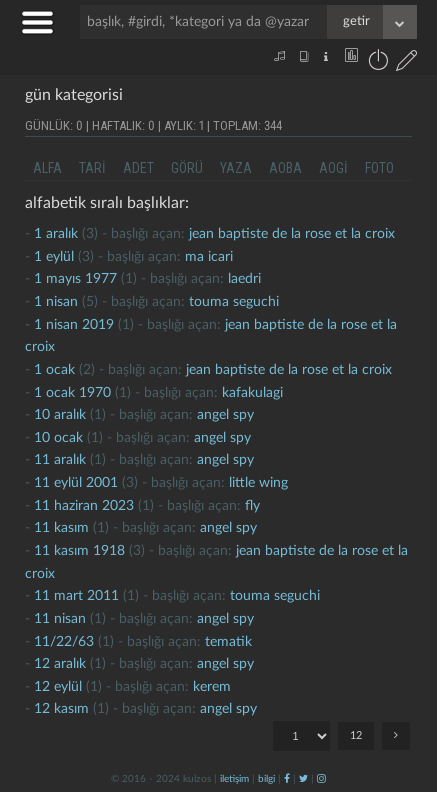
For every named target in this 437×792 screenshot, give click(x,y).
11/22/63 (64, 642)
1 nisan (56, 302)
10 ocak (58, 438)
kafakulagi (252, 393)
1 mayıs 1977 (75, 279)
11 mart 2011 (76, 596)
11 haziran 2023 (84, 506)
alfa (47, 168)
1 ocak (54, 370)
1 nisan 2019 (74, 325)
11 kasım (61, 528)
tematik (228, 642)
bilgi (266, 779)
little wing (258, 483)
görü (187, 168)
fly (252, 506)
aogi (333, 168)
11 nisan (60, 619)
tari (92, 168)
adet (138, 168)
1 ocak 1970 (72, 393)
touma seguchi (234, 302)
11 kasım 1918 (79, 551)
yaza (236, 168)
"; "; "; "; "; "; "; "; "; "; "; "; (301, 736)
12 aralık (60, 664)
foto (379, 168)
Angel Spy (225, 415)
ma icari (209, 257)
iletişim (234, 779)
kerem (212, 687)
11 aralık (60, 460)
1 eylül (54, 257)
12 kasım (61, 709)
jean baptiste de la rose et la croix (292, 234)
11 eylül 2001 (76, 483)
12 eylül (58, 687)
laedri (244, 279)
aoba (285, 168)
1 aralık (56, 234)
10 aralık (60, 415)
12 (356, 735)
